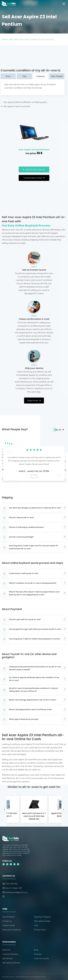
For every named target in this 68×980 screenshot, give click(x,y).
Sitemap (38, 954)
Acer (27, 39)
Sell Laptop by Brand (11, 963)
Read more (34, 400)
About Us (6, 950)
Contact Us (7, 921)
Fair (24, 76)
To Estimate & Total (34, 178)
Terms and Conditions (12, 930)
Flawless (41, 76)
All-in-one (19, 39)
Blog (36, 950)
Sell (11, 39)
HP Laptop (34, 475)
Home (5, 39)
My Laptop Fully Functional (32, 106)
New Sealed (57, 76)
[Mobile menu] (64, 4)
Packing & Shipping (42, 917)
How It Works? (9, 917)
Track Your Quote (41, 958)
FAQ (36, 925)
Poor (8, 76)
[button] (7, 459)
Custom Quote (9, 925)
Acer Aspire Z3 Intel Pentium (34, 150)
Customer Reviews (10, 954)
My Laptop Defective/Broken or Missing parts (32, 102)
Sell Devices (7, 958)
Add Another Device (34, 169)
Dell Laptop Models (42, 921)
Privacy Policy (40, 930)
